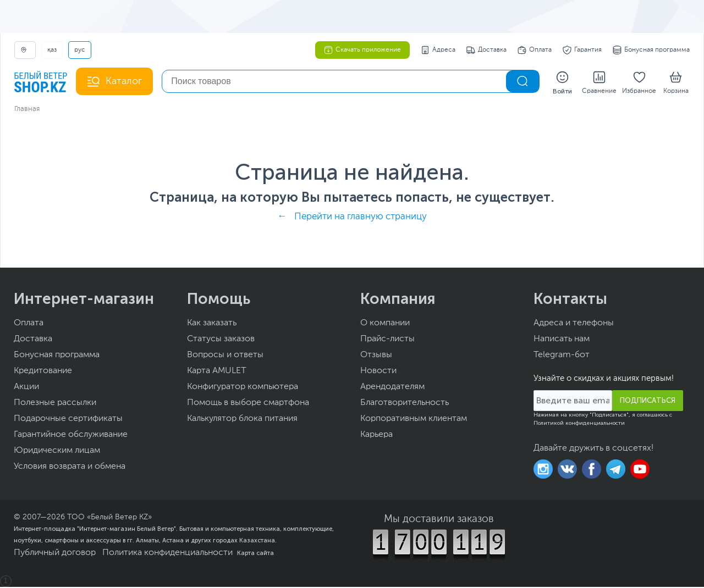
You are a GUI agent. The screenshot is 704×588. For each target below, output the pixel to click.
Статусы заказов (221, 340)
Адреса (438, 50)
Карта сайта (255, 554)
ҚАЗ (52, 50)
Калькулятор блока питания (242, 420)
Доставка (486, 50)
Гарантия (582, 50)
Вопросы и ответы (225, 356)
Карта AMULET (217, 372)
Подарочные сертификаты (68, 420)
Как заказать (212, 324)
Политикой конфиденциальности (579, 424)
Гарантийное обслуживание (71, 436)
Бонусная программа (651, 50)
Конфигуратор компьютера (243, 388)
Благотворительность (405, 404)
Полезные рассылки (55, 404)
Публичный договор (55, 554)
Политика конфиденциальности (167, 554)
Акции (26, 388)
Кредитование (43, 372)
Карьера (376, 436)
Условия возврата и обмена (70, 468)
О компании (385, 324)
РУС (80, 50)
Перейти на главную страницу (361, 218)
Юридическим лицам (57, 452)
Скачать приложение (362, 50)
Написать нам (562, 340)
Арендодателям (392, 388)
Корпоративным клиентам (414, 420)
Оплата (535, 50)
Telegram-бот (562, 356)
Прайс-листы (387, 340)
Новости (378, 372)
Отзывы (376, 356)
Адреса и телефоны (574, 324)
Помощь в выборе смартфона (248, 404)
